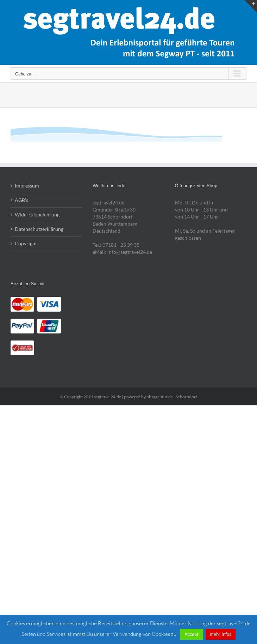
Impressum (27, 186)
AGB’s (21, 200)
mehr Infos (221, 634)
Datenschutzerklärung (39, 229)
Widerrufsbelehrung (37, 214)
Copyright (26, 243)
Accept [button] (192, 634)
